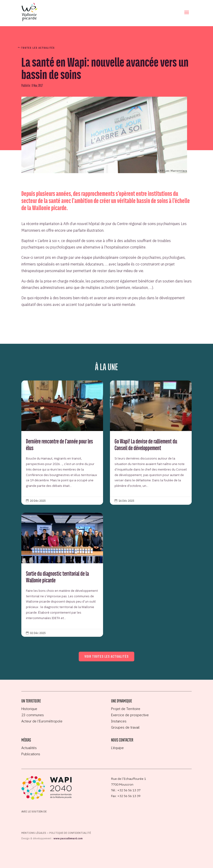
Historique (29, 709)
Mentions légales (34, 833)
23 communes (33, 715)
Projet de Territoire (126, 709)
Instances (119, 721)
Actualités (29, 748)
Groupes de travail (125, 727)
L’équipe (117, 748)
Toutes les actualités (38, 48)
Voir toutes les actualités (106, 656)
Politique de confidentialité (70, 833)
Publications (31, 754)
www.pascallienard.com (68, 838)
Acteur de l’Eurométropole (42, 721)
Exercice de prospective (130, 715)
